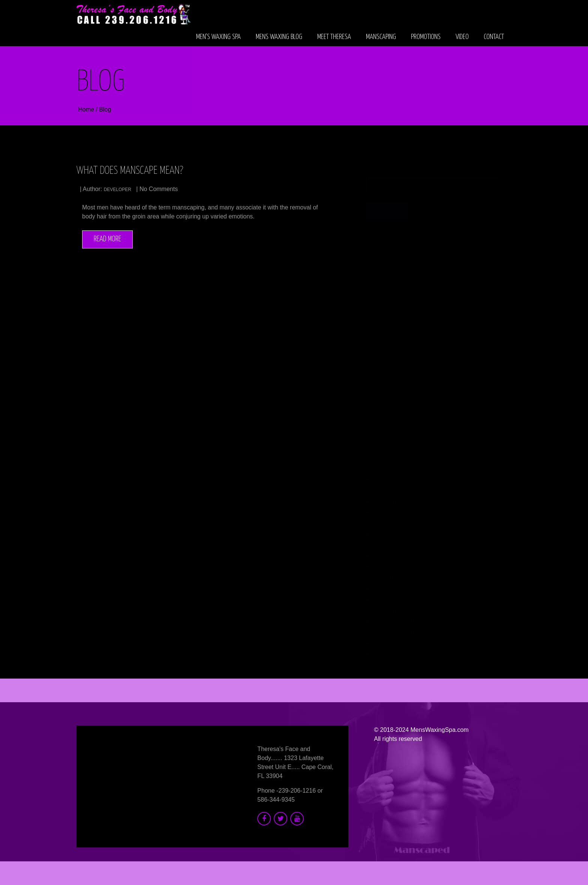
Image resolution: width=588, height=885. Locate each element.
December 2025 (395, 520)
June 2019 (388, 650)
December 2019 (395, 618)
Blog (105, 110)
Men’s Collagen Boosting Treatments (418, 370)
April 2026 (387, 476)
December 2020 (395, 585)
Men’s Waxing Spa (218, 37)
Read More (107, 239)
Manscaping (381, 37)
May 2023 (387, 574)
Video (462, 37)
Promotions (426, 37)
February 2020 (393, 607)
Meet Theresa (334, 37)
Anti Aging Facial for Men (401, 284)
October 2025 (392, 541)
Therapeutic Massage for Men (408, 312)
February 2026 (393, 498)
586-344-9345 (276, 800)
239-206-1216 (297, 791)
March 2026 (389, 487)
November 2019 (395, 628)
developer (118, 190)
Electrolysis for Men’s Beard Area (413, 341)
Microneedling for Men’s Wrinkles (413, 399)
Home (87, 110)
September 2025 (396, 552)
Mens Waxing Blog (279, 37)
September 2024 (396, 563)
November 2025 (395, 531)
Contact (494, 37)
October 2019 (392, 639)
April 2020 (387, 596)
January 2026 (392, 509)
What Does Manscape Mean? (130, 171)
